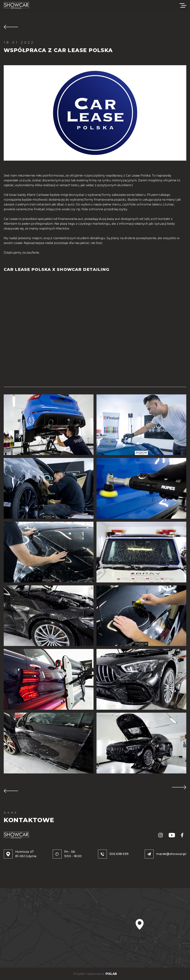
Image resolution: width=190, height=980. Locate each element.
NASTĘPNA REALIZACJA (179, 787)
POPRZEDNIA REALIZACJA (11, 791)
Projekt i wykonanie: (95, 974)
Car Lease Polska (138, 176)
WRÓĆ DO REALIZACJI (11, 27)
